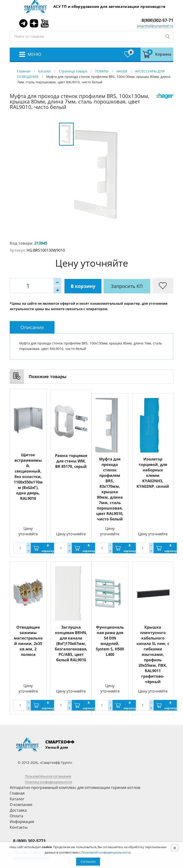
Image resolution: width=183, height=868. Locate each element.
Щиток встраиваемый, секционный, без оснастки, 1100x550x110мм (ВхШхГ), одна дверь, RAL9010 (28, 477)
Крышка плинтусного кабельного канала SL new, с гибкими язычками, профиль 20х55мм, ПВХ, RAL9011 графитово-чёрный (153, 654)
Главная (24, 71)
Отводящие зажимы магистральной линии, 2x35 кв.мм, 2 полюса (28, 641)
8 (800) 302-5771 (29, 841)
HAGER (122, 71)
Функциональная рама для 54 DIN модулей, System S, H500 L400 (110, 641)
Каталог (45, 71)
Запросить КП (113, 286)
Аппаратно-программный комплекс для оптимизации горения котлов (75, 787)
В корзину (68, 286)
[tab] (32, 327)
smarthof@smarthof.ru (155, 26)
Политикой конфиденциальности (106, 852)
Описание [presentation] (32, 327)
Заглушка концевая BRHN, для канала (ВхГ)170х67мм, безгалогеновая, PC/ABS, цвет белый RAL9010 (71, 644)
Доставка (18, 810)
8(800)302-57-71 (157, 20)
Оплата (16, 816)
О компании (21, 805)
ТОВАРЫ (102, 71)
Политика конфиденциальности (48, 782)
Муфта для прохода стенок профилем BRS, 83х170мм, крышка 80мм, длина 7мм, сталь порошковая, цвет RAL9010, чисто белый (110, 489)
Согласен (88, 861)
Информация (22, 822)
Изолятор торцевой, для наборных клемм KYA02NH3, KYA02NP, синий (153, 473)
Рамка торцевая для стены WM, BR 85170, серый (71, 460)
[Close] (175, 848)
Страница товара (73, 71)
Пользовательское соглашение (48, 776)
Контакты (19, 827)
